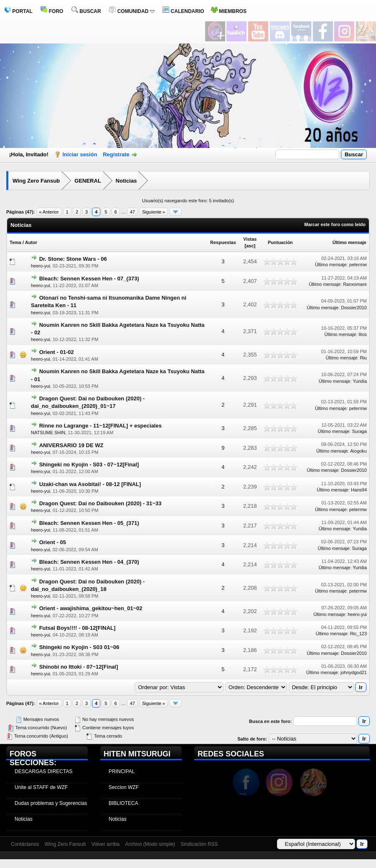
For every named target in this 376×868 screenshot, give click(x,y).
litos (363, 334)
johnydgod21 (354, 672)
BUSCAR (86, 11)
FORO (52, 11)
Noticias (126, 181)
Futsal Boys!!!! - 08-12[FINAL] (77, 628)
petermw (358, 265)
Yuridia (360, 381)
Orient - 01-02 (57, 352)
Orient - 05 (53, 542)
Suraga (359, 431)
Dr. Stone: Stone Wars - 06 (73, 259)
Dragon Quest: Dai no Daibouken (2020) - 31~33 (100, 503)
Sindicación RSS (199, 844)
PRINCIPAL (122, 771)
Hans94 (359, 490)
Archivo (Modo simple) (150, 844)
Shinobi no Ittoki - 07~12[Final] (79, 667)
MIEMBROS (229, 11)
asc (250, 246)
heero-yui (41, 266)
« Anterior (49, 212)
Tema (15, 242)
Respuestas (223, 242)
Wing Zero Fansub (36, 181)
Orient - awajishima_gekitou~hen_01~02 (91, 608)
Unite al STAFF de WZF (41, 787)
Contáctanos (25, 844)
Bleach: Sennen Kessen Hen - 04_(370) (89, 562)
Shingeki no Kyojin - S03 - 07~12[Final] (89, 465)
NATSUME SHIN (48, 433)
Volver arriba (105, 844)
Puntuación (280, 242)
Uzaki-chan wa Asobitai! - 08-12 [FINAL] (90, 484)
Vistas (250, 239)
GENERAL (88, 181)
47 (132, 212)
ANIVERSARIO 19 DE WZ (71, 445)
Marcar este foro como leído (335, 224)
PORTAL (18, 11)
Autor (31, 242)
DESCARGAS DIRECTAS (43, 771)
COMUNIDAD (132, 11)
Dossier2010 (354, 308)
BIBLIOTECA (123, 803)
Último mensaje (349, 242)
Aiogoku (358, 451)
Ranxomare (355, 284)
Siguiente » (154, 212)
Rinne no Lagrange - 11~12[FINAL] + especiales (100, 426)
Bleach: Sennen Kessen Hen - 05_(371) (89, 523)
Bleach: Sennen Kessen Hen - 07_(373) (89, 279)
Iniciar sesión (80, 154)
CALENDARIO (183, 11)
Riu (363, 358)
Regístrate (116, 154)
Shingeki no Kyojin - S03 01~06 (79, 647)
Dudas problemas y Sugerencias (51, 803)
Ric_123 (358, 634)
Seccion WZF (124, 787)
